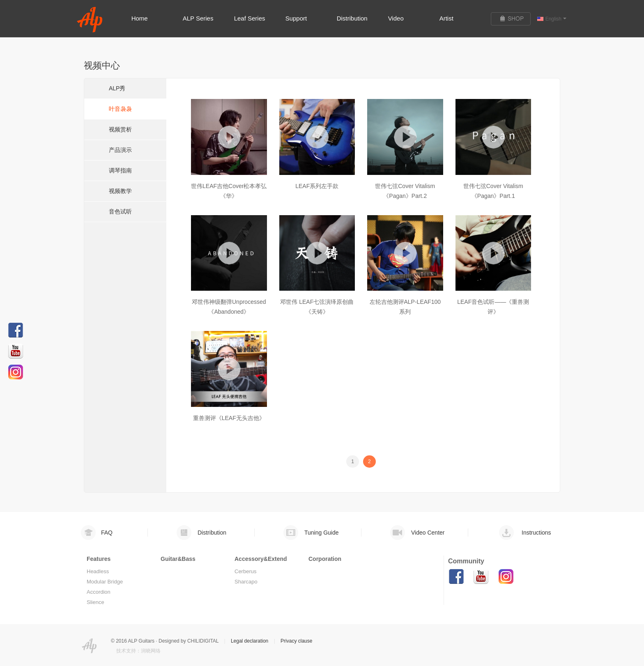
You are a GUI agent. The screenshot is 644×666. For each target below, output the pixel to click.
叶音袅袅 (120, 109)
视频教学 (120, 191)
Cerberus (245, 571)
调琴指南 (120, 170)
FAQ (107, 533)
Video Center (428, 533)
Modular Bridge (105, 582)
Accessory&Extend (261, 559)
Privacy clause (296, 641)
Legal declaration (250, 641)
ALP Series (198, 18)
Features (99, 559)
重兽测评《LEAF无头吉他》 (229, 418)
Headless (98, 571)
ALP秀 (117, 88)
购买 (514, 19)
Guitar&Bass (178, 559)
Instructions (536, 533)
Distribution (352, 18)
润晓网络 (151, 651)
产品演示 (120, 150)
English (556, 19)
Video (396, 18)
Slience (95, 602)
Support (296, 18)
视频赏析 (120, 129)
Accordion (99, 592)
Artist (446, 18)
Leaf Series (250, 18)
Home (140, 18)
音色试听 (120, 211)
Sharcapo (246, 582)
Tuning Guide (322, 533)
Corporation (325, 559)
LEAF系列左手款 (317, 186)
